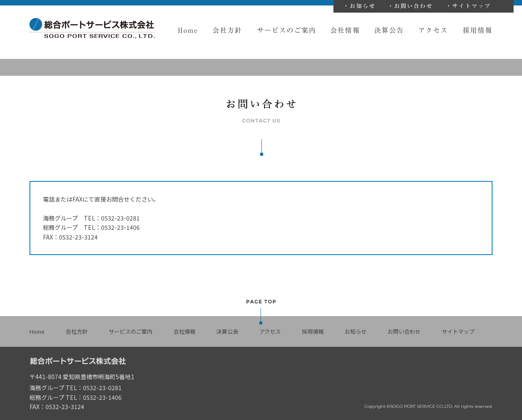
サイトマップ (471, 6)
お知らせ (362, 6)
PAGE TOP (261, 312)
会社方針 (228, 30)
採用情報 (478, 30)
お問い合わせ (413, 6)
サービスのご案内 (286, 30)
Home (188, 30)
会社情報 (345, 30)
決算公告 (389, 30)
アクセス (433, 30)
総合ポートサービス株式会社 (93, 28)
